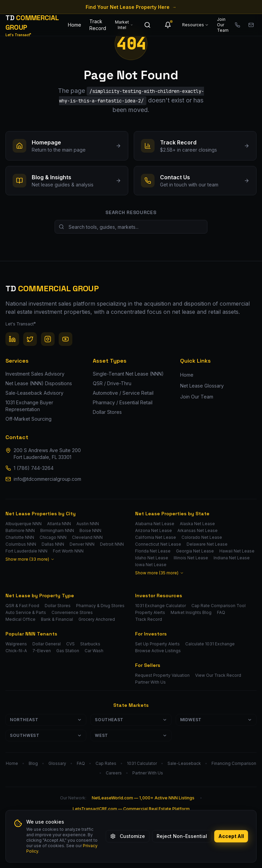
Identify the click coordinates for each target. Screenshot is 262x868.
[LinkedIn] (12, 339)
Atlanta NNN (59, 524)
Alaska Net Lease (197, 524)
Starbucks (90, 644)
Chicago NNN (53, 537)
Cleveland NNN (87, 537)
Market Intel (124, 25)
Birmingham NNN (57, 530)
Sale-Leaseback (184, 763)
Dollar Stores (58, 606)
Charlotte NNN (20, 537)
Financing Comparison (234, 763)
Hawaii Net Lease (237, 551)
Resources (195, 25)
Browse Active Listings (158, 651)
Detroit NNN (112, 544)
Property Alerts (150, 612)
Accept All (231, 836)
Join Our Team (223, 25)
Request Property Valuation (162, 675)
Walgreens (16, 644)
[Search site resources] (131, 227)
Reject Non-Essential (182, 836)
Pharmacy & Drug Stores (100, 606)
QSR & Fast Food (22, 606)
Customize (128, 836)
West (131, 735)
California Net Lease (156, 537)
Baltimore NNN (20, 530)
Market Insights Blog (191, 612)
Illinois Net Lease (191, 558)
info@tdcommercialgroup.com (47, 479)
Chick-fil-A (16, 651)
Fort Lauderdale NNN (26, 551)
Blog (33, 763)
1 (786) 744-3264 (34, 468)
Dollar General (47, 644)
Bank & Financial (57, 619)
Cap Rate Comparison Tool (219, 606)
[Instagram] (48, 339)
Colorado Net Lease (202, 537)
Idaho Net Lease (152, 558)
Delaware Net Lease (207, 544)
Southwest (46, 735)
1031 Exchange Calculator (161, 606)
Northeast (46, 720)
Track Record (98, 25)
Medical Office (20, 619)
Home (75, 25)
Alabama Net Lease (155, 524)
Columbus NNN (21, 544)
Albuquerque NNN (24, 524)
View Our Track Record (218, 675)
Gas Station (68, 651)
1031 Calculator (142, 763)
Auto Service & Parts (26, 612)
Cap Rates (106, 763)
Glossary (57, 763)
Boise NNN (90, 530)
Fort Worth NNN (68, 551)
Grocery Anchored (97, 619)
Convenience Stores (72, 612)
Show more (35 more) (159, 573)
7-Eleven (42, 651)
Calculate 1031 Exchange (210, 644)
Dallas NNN (53, 544)
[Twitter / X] (30, 339)
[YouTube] (65, 339)
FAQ (221, 612)
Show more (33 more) (30, 559)
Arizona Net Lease (154, 530)
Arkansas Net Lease (198, 530)
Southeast (131, 720)
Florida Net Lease (153, 551)
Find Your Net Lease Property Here (131, 7)
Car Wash (94, 651)
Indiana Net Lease (232, 558)
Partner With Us (150, 682)
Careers (114, 773)
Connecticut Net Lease (158, 544)
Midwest (216, 720)
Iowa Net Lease (151, 565)
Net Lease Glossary (202, 386)
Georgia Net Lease (195, 551)
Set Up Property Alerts (157, 644)
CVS (70, 644)
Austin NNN (88, 524)
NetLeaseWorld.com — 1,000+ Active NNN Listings (143, 798)
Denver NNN (82, 544)
